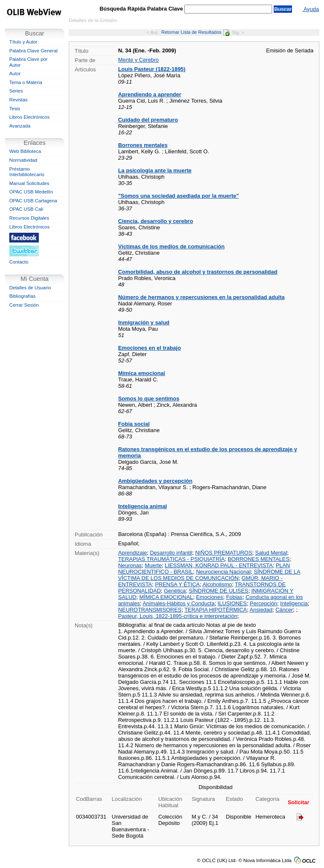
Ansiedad (261, 610)
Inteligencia (294, 603)
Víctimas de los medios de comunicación (171, 246)
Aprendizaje (132, 553)
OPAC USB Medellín (31, 192)
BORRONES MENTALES (259, 559)
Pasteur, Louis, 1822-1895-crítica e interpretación (178, 616)
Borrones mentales (143, 145)
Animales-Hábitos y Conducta (178, 603)
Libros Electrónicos (30, 117)
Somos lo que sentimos (149, 399)
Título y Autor (23, 42)
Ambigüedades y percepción (155, 481)
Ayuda (311, 9)
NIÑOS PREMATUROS (224, 553)
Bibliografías (22, 296)
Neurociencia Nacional (223, 572)
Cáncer (284, 610)
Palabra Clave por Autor (28, 62)
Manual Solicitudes (29, 183)
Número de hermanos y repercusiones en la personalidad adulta (201, 297)
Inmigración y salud (144, 322)
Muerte (153, 565)
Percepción (263, 603)
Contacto (19, 262)
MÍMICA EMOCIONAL (166, 597)
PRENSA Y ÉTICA (177, 584)
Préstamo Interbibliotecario (27, 172)
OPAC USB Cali (26, 209)
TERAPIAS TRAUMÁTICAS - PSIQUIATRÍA (171, 559)
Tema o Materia (26, 82)
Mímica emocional (142, 373)
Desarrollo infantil (171, 553)
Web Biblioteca (25, 151)
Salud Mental (271, 553)
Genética (175, 591)
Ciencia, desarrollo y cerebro (156, 221)
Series (16, 91)
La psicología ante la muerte (155, 170)
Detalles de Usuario (30, 288)
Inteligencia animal (143, 506)
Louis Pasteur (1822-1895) (152, 69)
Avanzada (20, 126)
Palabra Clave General (33, 51)
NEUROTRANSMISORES (150, 610)
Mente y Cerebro (138, 60)
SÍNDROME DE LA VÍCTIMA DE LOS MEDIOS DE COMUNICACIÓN (209, 575)
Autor (15, 73)
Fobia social (134, 424)
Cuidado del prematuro (148, 120)
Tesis (15, 109)
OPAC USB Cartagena (33, 201)
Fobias (234, 597)
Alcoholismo (217, 584)
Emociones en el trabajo (150, 348)
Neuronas (130, 565)
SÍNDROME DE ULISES (219, 591)
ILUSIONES (232, 603)
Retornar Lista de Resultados (195, 32)
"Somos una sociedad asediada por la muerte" (178, 196)
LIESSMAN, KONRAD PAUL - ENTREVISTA (219, 565)
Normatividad (23, 160)
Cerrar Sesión (24, 305)
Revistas (18, 100)
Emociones (210, 597)
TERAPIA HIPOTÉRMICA (216, 610)
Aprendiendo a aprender (150, 94)
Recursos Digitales (29, 218)
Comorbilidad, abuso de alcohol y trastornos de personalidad (198, 272)
